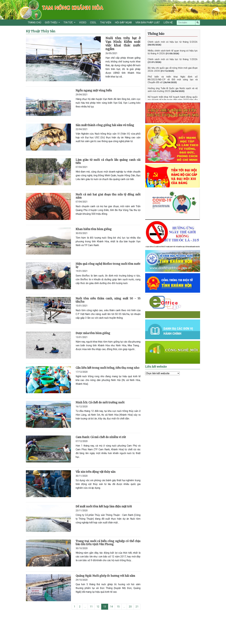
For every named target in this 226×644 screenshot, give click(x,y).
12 (98, 607)
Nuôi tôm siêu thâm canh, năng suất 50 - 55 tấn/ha (108, 300)
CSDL (93, 23)
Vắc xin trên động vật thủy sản (96, 472)
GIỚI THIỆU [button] (51, 23)
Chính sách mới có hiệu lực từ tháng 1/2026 (173, 59)
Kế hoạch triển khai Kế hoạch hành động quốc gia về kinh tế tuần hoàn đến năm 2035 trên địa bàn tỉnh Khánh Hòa (173, 100)
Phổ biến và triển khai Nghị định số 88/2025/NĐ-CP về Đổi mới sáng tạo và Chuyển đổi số (173, 80)
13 (105, 607)
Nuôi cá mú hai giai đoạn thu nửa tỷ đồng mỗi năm (108, 196)
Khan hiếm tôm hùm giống (94, 229)
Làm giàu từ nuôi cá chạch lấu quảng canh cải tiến (108, 161)
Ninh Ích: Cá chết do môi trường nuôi (100, 402)
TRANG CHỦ (34, 23)
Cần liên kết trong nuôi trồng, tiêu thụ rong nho (108, 368)
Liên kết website (156, 367)
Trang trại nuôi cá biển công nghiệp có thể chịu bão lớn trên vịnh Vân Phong (108, 543)
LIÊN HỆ (168, 23)
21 (137, 607)
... (85, 607)
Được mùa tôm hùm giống (93, 333)
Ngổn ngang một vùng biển (94, 90)
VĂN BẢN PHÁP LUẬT (148, 23)
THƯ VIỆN (106, 23)
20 (130, 607)
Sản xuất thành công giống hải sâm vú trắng (105, 125)
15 (118, 607)
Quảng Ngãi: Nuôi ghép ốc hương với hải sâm (105, 576)
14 (111, 607)
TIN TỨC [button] (69, 23)
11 (91, 607)
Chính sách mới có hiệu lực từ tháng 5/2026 (173, 42)
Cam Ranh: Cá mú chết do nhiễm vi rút (101, 437)
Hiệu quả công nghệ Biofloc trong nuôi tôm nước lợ (108, 265)
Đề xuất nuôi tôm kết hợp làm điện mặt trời (104, 506)
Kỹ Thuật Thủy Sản (41, 31)
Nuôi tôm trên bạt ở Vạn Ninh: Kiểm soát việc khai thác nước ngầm (123, 44)
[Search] (186, 23)
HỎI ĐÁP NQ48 (123, 23)
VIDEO (83, 23)
